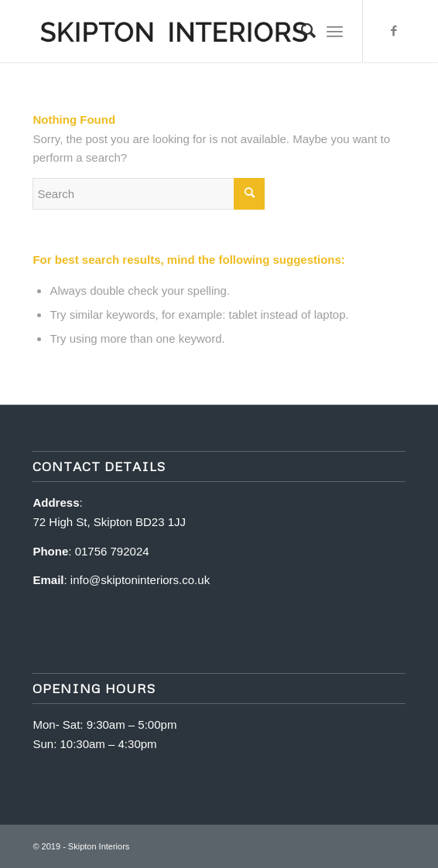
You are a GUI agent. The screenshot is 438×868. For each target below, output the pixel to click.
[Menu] (335, 31)
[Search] (301, 31)
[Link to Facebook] (394, 31)
